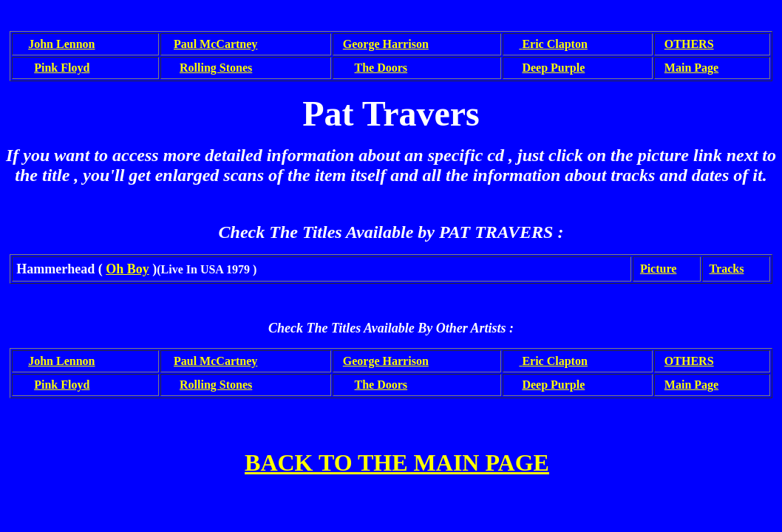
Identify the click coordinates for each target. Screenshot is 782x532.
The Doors (381, 68)
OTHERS (689, 44)
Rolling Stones (216, 68)
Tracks (727, 269)
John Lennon (61, 44)
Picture (658, 269)
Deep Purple (553, 68)
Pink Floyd (62, 68)
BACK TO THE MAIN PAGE (397, 463)
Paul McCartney (215, 44)
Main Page (691, 68)
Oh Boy (127, 269)
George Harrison (386, 44)
